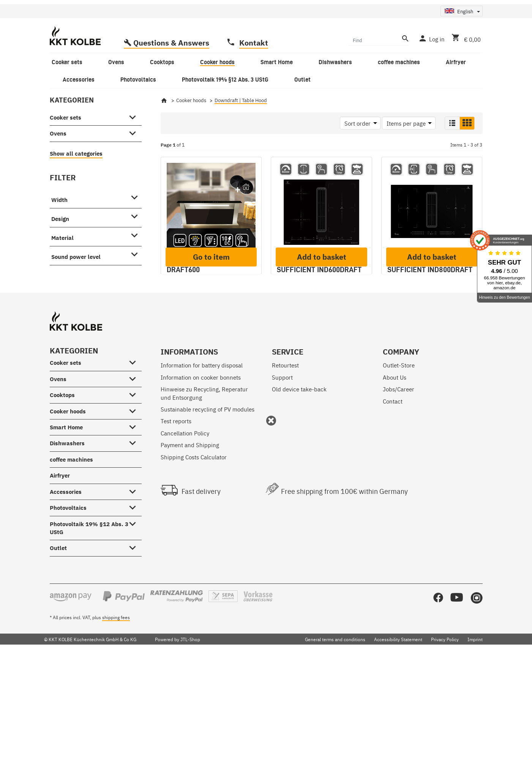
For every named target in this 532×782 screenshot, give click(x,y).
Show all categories (76, 195)
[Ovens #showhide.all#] (135, 173)
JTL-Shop (190, 760)
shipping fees (116, 739)
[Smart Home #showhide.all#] (135, 547)
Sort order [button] (358, 165)
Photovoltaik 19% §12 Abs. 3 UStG (89, 649)
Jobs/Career (399, 510)
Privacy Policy (445, 760)
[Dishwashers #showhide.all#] (135, 563)
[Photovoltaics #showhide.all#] (135, 627)
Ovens (58, 175)
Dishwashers (67, 565)
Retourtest (285, 486)
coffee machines (71, 581)
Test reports (176, 542)
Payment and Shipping (190, 566)
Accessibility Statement (398, 760)
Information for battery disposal (202, 486)
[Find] (374, 81)
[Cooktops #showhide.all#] (135, 515)
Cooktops (62, 516)
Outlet (58, 669)
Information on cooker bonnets (201, 498)
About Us (395, 498)
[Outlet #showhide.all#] (135, 668)
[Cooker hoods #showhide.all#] (135, 531)
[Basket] (465, 80)
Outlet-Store (399, 486)
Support (282, 498)
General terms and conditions (335, 760)
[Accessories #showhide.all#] (135, 612)
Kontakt (254, 84)
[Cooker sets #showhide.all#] (135, 158)
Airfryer (60, 597)
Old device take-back (299, 510)
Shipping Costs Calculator (194, 578)
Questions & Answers (171, 84)
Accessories (66, 613)
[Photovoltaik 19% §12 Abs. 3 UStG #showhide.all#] (135, 644)
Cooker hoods (68, 532)
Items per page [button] (406, 165)
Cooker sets (66, 159)
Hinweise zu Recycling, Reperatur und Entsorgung (204, 514)
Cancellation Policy (185, 554)
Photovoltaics (68, 629)
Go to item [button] (211, 387)
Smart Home (66, 549)
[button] (452, 165)
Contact (393, 522)
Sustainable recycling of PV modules (208, 531)
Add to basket (322, 387)
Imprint (475, 760)
